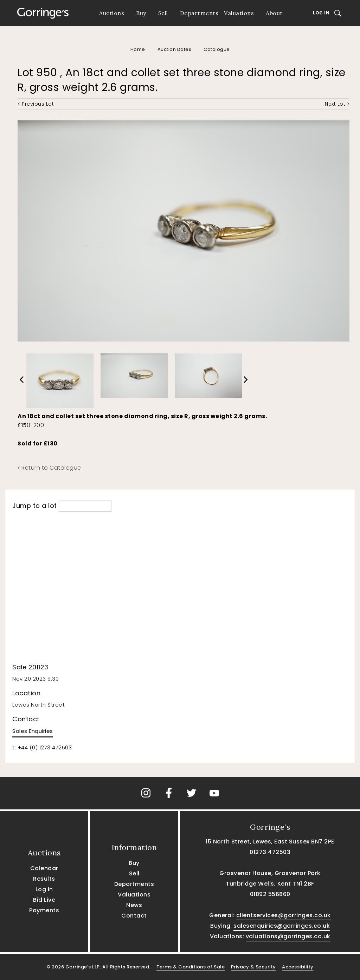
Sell (163, 13)
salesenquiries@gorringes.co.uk (282, 926)
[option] (60, 379)
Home (138, 49)
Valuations (239, 13)
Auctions (112, 13)
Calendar (44, 868)
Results (44, 879)
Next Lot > (337, 104)
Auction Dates (175, 49)
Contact (134, 916)
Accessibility (298, 967)
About (274, 13)
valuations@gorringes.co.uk (288, 936)
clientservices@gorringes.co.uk (284, 915)
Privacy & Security (253, 967)
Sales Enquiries (33, 731)
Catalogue (217, 49)
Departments (199, 13)
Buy (141, 13)
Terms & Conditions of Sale (191, 967)
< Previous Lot (36, 104)
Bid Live (44, 900)
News (134, 905)
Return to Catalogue (49, 468)
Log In (321, 13)
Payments (44, 910)
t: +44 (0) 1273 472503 (42, 747)
